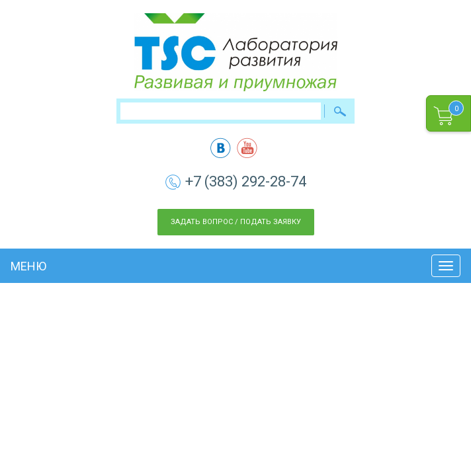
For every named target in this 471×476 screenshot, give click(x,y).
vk (221, 148)
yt (247, 148)
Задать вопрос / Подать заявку (236, 222)
